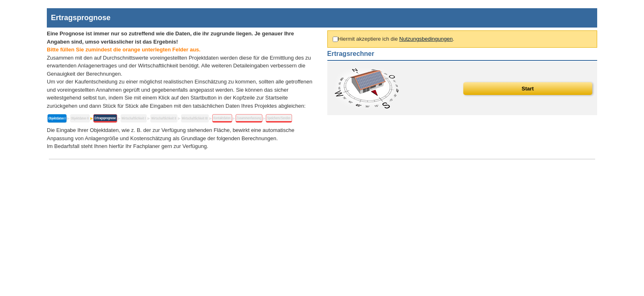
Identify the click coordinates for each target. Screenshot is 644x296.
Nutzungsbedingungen (426, 39)
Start (528, 89)
